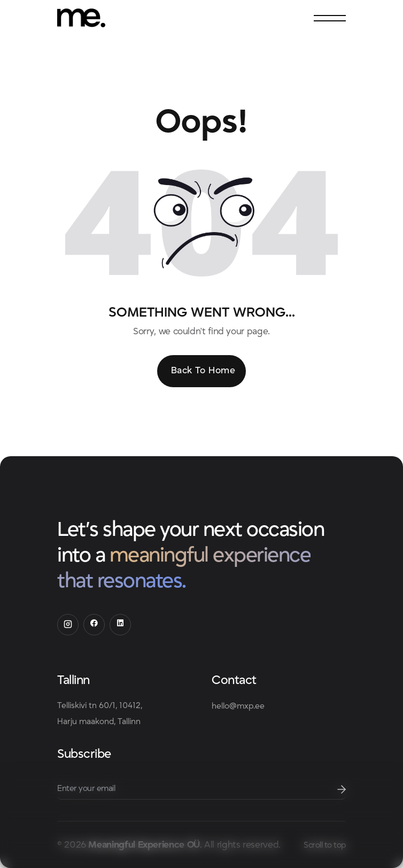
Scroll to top (325, 845)
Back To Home (203, 371)
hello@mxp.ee (238, 706)
